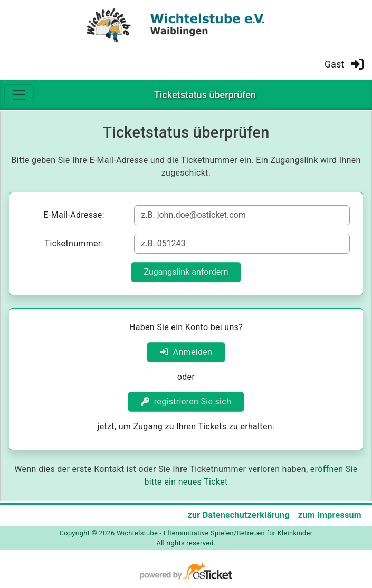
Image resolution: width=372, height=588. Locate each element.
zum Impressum (330, 515)
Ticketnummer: (74, 243)
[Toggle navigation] (19, 95)
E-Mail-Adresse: (74, 215)
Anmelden (186, 352)
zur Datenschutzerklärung (238, 515)
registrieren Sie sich (186, 402)
